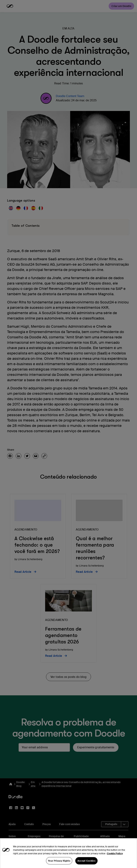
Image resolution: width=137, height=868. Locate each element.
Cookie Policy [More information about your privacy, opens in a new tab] (115, 859)
